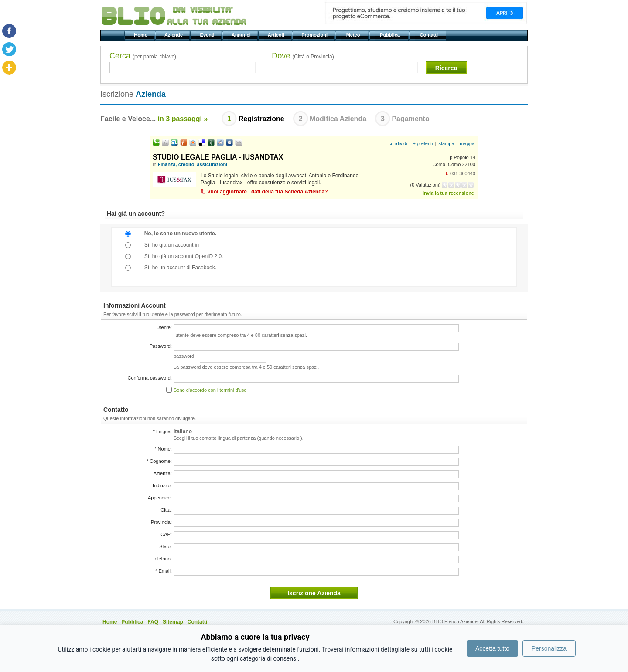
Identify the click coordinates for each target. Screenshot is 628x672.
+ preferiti (423, 143)
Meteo (353, 35)
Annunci (242, 35)
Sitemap (173, 622)
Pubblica (391, 35)
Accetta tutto (492, 648)
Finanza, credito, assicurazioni (193, 164)
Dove (303, 56)
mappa (467, 143)
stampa (446, 143)
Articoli (277, 35)
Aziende (174, 35)
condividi (398, 143)
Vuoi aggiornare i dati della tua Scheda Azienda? (268, 192)
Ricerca (446, 68)
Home (141, 35)
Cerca (143, 56)
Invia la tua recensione (448, 193)
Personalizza (549, 648)
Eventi (208, 35)
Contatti (429, 35)
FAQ (153, 622)
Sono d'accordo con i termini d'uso (210, 390)
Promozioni (315, 35)
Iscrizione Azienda (314, 593)
